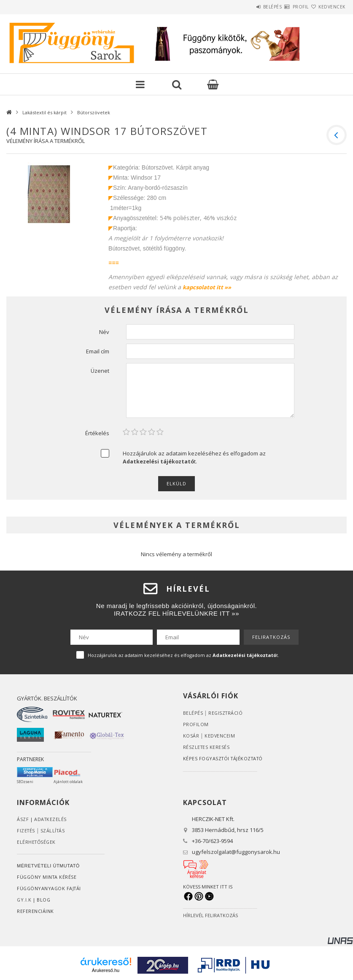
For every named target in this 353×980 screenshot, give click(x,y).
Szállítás (54, 831)
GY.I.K (24, 900)
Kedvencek (327, 7)
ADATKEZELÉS (51, 819)
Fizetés (26, 831)
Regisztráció (226, 713)
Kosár (191, 736)
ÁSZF (23, 819)
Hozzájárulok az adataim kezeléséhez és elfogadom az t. (194, 457)
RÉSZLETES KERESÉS (207, 747)
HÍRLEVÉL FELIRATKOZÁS (210, 915)
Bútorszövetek (94, 112)
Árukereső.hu (106, 970)
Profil (286, 7)
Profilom (196, 724)
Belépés (247, 7)
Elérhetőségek (37, 842)
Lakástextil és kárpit (44, 112)
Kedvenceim (220, 736)
